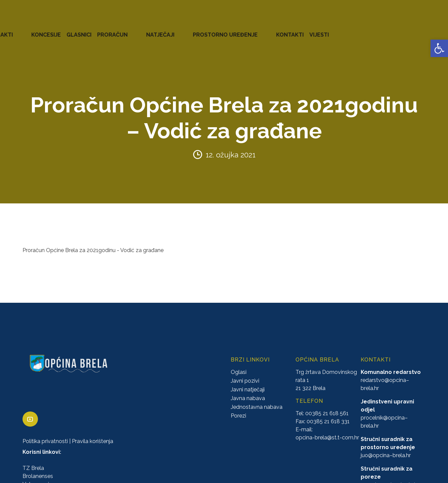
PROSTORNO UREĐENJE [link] (351, 30)
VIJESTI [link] (433, 30)
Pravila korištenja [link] (93, 432)
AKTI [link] (171, 30)
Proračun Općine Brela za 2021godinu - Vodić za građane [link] (93, 241)
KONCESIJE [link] (198, 30)
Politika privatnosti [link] (45, 432)
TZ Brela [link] (33, 459)
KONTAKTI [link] (403, 30)
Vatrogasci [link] (36, 475)
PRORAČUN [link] (264, 30)
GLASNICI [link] (231, 30)
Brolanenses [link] (38, 467)
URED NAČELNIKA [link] (76, 30)
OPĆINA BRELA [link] (27, 30)
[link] (439, 48)
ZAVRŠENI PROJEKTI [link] (132, 30)
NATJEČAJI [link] (299, 30)
